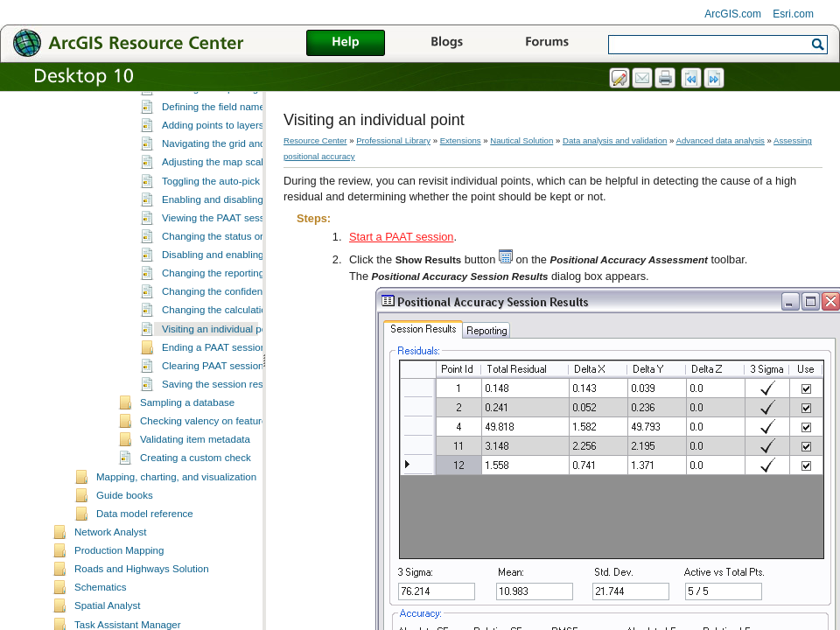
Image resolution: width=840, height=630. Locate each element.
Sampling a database (187, 471)
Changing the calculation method (235, 378)
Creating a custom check (196, 526)
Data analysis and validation (615, 140)
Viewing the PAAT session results (236, 286)
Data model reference (145, 582)
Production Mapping (119, 619)
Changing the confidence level (229, 360)
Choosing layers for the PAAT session (246, 120)
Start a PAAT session (402, 237)
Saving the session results (220, 452)
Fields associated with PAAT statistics (245, 101)
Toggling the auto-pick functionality (239, 249)
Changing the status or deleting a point (248, 304)
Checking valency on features (206, 489)
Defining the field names (216, 175)
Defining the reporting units (222, 157)
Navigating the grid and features (233, 212)
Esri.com (793, 14)
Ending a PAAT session (214, 416)
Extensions (461, 140)
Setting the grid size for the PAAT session (254, 138)
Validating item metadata (195, 507)
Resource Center (315, 140)
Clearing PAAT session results (229, 434)
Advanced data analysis (721, 140)
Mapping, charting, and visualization (176, 545)
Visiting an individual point (220, 397)
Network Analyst (111, 600)
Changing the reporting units (225, 341)
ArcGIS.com (733, 14)
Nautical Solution (521, 140)
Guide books (125, 563)
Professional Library (393, 140)
